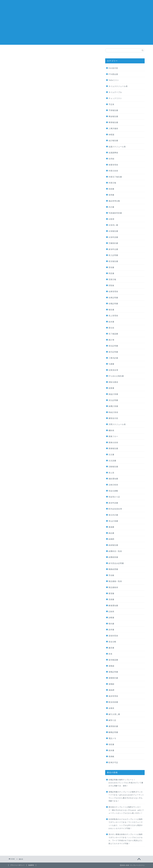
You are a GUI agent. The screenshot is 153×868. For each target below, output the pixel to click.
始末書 (111, 322)
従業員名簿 (113, 370)
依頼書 (111, 189)
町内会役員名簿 (115, 509)
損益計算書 (113, 394)
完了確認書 (113, 334)
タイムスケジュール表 (118, 86)
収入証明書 (113, 255)
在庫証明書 (113, 298)
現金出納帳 (113, 491)
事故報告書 (113, 116)
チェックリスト (115, 98)
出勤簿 (111, 219)
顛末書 (111, 750)
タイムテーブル (115, 92)
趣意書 (111, 648)
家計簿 (111, 340)
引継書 (111, 364)
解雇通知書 (113, 605)
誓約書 (111, 624)
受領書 (111, 267)
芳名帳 (111, 575)
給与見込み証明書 (116, 563)
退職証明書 (113, 672)
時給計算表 (113, 412)
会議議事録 (113, 153)
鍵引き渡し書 (114, 714)
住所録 (111, 159)
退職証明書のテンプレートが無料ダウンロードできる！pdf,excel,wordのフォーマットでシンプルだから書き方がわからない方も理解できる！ (126, 797)
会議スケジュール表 (117, 147)
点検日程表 (113, 485)
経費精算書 (113, 557)
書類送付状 (113, 418)
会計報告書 (113, 141)
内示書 (111, 207)
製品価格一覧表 (115, 581)
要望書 (111, 593)
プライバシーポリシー (17, 865)
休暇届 (111, 135)
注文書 (111, 455)
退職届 (111, 666)
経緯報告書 (113, 545)
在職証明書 (113, 304)
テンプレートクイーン (76, 5)
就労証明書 (113, 352)
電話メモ (112, 738)
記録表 (111, 611)
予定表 (111, 104)
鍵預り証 (112, 720)
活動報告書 (113, 467)
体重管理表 (113, 165)
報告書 (111, 310)
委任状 (111, 328)
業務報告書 (113, 448)
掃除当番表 (113, 382)
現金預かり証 (114, 497)
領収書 (111, 744)
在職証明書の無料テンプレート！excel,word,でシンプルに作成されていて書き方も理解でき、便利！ (126, 783)
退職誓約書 (113, 678)
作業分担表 (113, 171)
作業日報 (112, 183)
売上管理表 (113, 316)
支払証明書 (113, 400)
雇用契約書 (113, 726)
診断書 (111, 618)
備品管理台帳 (114, 201)
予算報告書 (113, 110)
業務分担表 (113, 442)
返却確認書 (113, 660)
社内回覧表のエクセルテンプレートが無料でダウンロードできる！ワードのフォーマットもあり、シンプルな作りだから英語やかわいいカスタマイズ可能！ (126, 824)
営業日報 (112, 279)
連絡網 (111, 690)
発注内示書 (113, 515)
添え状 (111, 473)
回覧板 (111, 285)
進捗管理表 (113, 696)
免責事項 (31, 865)
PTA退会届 (113, 74)
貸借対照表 (113, 636)
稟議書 (111, 527)
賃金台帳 (112, 642)
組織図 (111, 539)
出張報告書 (113, 231)
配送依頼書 (113, 702)
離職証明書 (113, 732)
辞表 (110, 654)
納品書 (111, 533)
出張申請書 (113, 237)
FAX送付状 (113, 68)
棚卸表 (111, 430)
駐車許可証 (113, 762)
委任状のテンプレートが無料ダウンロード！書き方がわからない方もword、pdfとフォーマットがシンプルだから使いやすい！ (126, 810)
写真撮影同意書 (115, 213)
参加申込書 (113, 249)
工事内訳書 (113, 358)
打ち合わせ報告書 (116, 376)
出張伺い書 (113, 225)
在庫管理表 (113, 292)
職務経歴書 (113, 569)
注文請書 (112, 461)
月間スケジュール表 (117, 424)
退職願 (111, 684)
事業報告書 (113, 122)
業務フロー (113, 436)
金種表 (111, 708)
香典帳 (111, 756)
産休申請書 (113, 503)
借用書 (111, 195)
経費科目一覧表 (115, 551)
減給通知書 (113, 479)
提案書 (111, 388)
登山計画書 (113, 521)
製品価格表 (113, 587)
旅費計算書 (113, 406)
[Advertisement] (76, 28)
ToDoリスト (114, 80)
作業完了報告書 (115, 177)
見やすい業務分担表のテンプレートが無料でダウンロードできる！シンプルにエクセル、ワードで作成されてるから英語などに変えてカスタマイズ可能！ (126, 839)
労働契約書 (113, 243)
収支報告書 (113, 261)
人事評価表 (113, 128)
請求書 (111, 630)
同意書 (111, 273)
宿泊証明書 (113, 346)
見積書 (111, 599)
